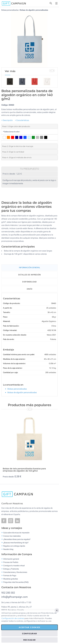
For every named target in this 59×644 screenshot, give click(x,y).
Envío (30, 289)
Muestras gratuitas (11, 579)
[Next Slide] (53, 71)
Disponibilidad (29, 282)
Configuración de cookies (13, 618)
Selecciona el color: (11, 132)
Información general (11, 559)
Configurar (30, 633)
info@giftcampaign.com (15, 597)
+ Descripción (7, 120)
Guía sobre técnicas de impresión (16, 533)
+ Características (22, 120)
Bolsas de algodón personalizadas (34, 10)
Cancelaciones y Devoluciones (15, 572)
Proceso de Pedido (11, 562)
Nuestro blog (8, 549)
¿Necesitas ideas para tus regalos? (17, 539)
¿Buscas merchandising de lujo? (16, 542)
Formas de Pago (10, 576)
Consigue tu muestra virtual (14, 566)
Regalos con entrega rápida (14, 546)
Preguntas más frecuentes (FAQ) (16, 582)
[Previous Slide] (51, 71)
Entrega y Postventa (11, 569)
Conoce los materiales (12, 536)
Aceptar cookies (29, 627)
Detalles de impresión (29, 275)
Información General (30, 268)
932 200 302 (8, 593)
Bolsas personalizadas (10, 10)
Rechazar (30, 640)
